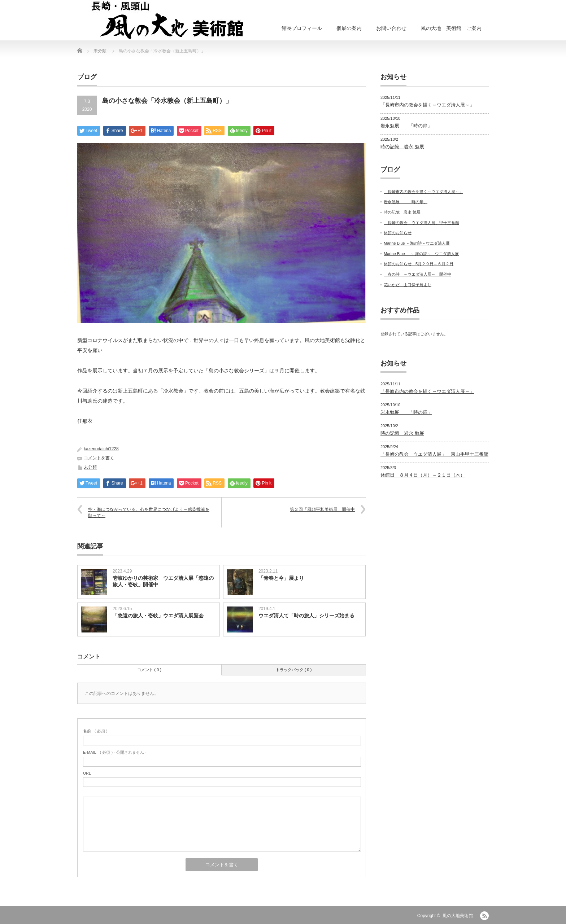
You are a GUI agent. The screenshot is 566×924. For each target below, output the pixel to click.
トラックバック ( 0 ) (294, 670)
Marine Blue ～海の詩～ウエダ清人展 (417, 243)
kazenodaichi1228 (101, 449)
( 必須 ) (95, 731)
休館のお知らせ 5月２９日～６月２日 (419, 264)
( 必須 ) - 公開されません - (115, 752)
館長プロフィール (302, 28)
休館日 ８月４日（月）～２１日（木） (423, 475)
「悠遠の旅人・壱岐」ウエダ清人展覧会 (158, 616)
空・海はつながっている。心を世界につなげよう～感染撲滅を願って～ (149, 513)
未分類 (100, 51)
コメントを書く (99, 458)
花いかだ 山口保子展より (408, 285)
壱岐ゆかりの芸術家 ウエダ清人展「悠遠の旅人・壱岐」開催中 (163, 581)
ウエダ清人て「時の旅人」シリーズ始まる (306, 616)
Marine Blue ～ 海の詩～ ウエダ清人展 (421, 254)
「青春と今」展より (281, 578)
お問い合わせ (391, 28)
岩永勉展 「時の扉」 (406, 126)
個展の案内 (349, 28)
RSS (484, 916)
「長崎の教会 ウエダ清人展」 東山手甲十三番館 (434, 454)
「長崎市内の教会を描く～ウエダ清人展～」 (427, 105)
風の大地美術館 (458, 916)
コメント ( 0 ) (149, 670)
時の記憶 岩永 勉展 (402, 147)
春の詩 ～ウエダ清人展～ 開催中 (417, 274)
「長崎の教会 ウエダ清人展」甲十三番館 (421, 223)
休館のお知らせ (398, 233)
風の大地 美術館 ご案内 (451, 28)
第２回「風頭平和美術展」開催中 (322, 509)
